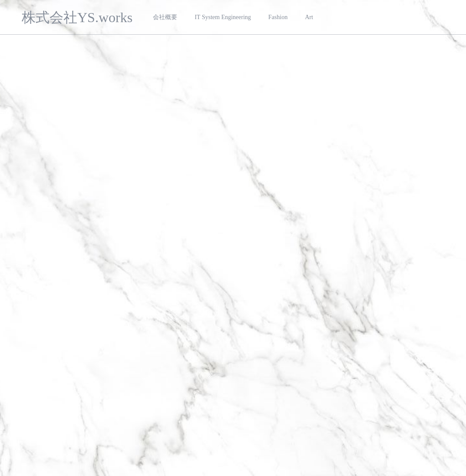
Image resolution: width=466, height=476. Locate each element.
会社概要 (165, 17)
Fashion (278, 17)
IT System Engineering (223, 17)
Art (309, 17)
